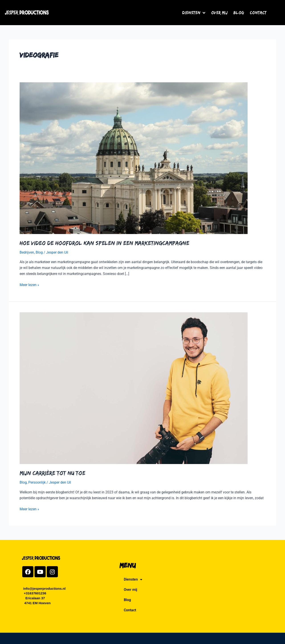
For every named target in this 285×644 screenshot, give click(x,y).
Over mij (219, 13)
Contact (258, 13)
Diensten (194, 13)
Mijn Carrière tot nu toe (52, 473)
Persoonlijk (37, 482)
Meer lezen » (29, 285)
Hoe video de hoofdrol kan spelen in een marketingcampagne (104, 243)
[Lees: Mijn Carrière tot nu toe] (134, 388)
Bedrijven (27, 252)
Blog (239, 13)
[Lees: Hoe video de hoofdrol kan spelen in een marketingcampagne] (134, 158)
